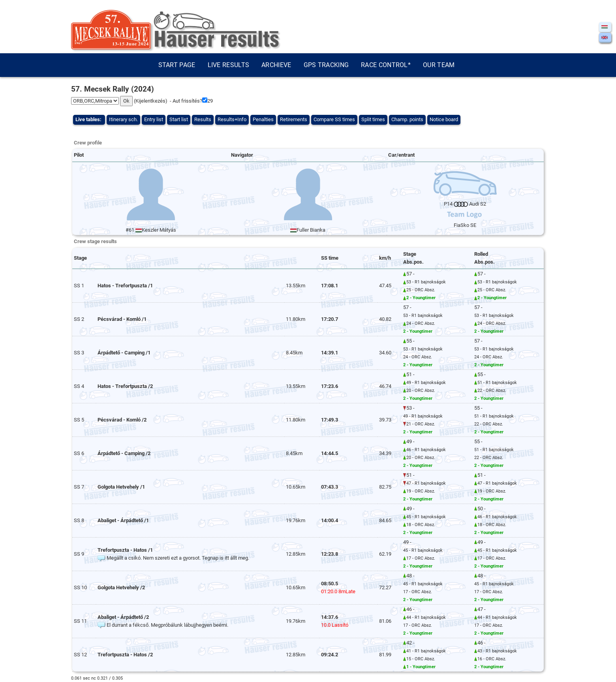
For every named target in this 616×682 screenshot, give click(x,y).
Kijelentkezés (150, 101)
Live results (229, 65)
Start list (179, 119)
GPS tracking (326, 65)
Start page (177, 65)
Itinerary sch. (123, 119)
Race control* (386, 65)
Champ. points (407, 119)
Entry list (154, 119)
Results (203, 119)
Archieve (276, 65)
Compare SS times (334, 119)
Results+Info (232, 119)
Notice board (444, 119)
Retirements (294, 119)
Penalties (263, 119)
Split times (373, 119)
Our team (439, 65)
